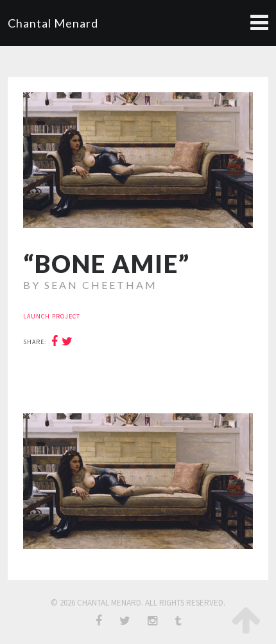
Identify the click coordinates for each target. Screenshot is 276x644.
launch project (52, 316)
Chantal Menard (53, 23)
